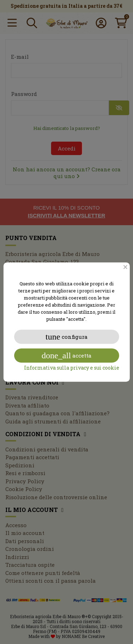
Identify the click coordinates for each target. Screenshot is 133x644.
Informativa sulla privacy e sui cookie (72, 368)
